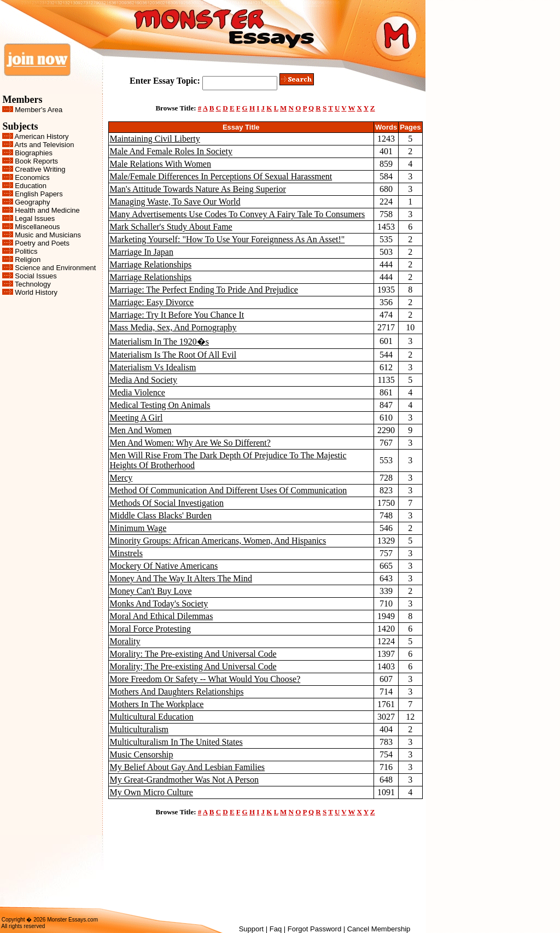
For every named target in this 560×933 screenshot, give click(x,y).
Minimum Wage (138, 528)
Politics (26, 251)
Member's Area (39, 110)
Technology (33, 284)
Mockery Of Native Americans (164, 566)
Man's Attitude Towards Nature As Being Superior (198, 189)
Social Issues (36, 276)
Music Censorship (142, 754)
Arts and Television (45, 145)
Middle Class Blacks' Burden (161, 515)
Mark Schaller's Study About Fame (171, 227)
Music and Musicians (48, 235)
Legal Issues (35, 218)
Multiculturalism (139, 729)
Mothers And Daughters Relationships (177, 692)
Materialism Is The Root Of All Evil (173, 355)
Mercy (121, 478)
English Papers (39, 194)
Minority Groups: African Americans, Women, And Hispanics (218, 541)
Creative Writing (40, 169)
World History (36, 292)
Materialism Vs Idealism (153, 367)
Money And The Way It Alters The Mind (181, 578)
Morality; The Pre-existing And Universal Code (193, 666)
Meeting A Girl (136, 418)
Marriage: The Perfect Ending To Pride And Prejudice (204, 290)
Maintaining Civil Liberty (155, 139)
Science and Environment (55, 268)
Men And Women (141, 430)
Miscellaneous (37, 227)
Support (252, 929)
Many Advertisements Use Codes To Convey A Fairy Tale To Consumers (238, 214)
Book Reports (36, 161)
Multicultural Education (152, 717)
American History (42, 136)
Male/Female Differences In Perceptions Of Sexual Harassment (221, 176)
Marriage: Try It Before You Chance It (177, 315)
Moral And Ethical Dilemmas (162, 616)
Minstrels (126, 553)
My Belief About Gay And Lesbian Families (188, 767)
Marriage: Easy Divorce (152, 302)
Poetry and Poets (42, 243)
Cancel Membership (379, 929)
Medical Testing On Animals (160, 405)
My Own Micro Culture (151, 792)
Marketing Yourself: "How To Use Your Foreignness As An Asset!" (227, 239)
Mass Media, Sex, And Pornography (173, 327)
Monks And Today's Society (159, 603)
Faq (276, 929)
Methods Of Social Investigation (167, 503)
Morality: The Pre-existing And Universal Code (193, 654)
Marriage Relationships (151, 264)
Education (31, 186)
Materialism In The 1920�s (159, 342)
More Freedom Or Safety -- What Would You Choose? (205, 679)
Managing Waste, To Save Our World (175, 202)
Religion (28, 260)
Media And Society (144, 380)
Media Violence (138, 392)
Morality (125, 641)
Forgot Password (314, 929)
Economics (32, 177)
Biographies (34, 153)
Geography (32, 202)
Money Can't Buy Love (151, 591)
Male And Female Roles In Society (171, 151)
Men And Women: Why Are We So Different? (190, 443)
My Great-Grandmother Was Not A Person (185, 780)
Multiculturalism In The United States (176, 742)
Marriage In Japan (142, 252)
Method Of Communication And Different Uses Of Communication (229, 490)
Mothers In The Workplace (157, 704)
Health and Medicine (47, 210)
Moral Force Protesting (150, 629)
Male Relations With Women (161, 164)
